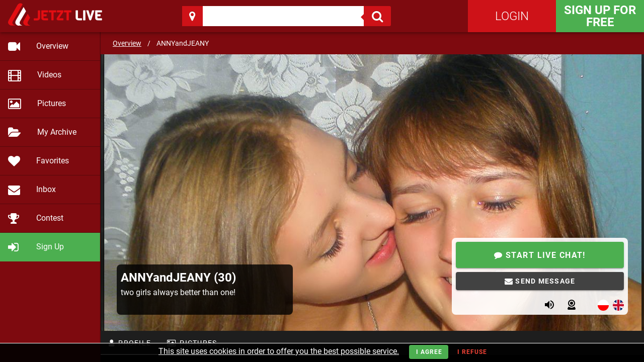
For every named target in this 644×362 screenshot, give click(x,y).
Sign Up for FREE (600, 16)
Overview (127, 43)
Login (512, 16)
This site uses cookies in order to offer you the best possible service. (279, 351)
